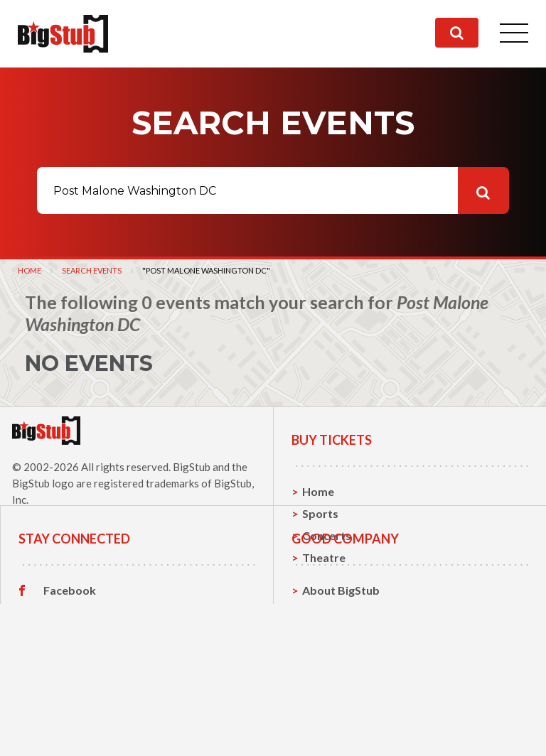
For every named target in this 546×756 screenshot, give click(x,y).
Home (30, 270)
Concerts (327, 535)
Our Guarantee (342, 732)
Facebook (70, 666)
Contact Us (332, 688)
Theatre (324, 557)
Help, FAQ (329, 710)
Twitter (64, 688)
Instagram (70, 711)
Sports (320, 513)
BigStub (192, 467)
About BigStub (341, 666)
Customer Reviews (93, 733)
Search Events (92, 270)
